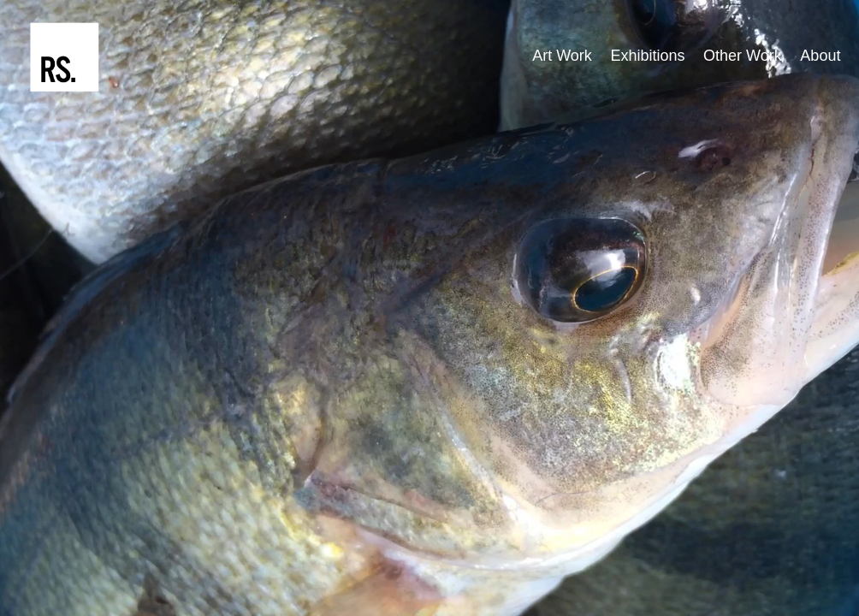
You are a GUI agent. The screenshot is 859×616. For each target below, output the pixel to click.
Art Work (562, 56)
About (820, 56)
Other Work (743, 56)
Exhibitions (647, 56)
